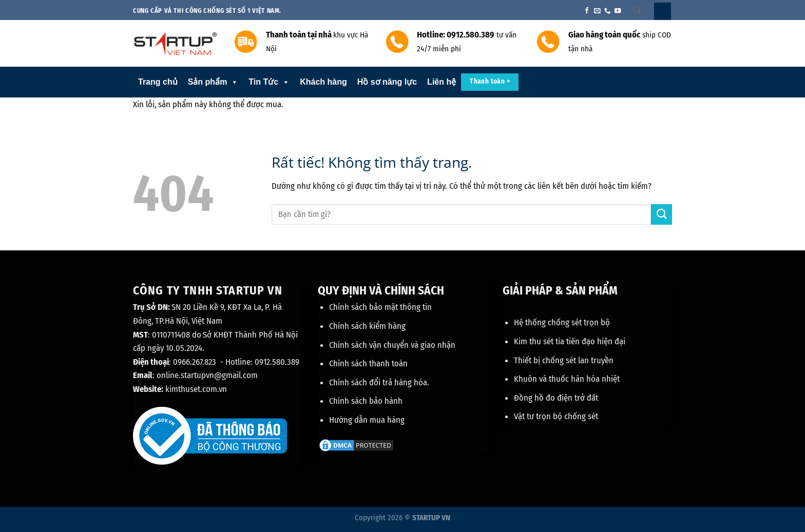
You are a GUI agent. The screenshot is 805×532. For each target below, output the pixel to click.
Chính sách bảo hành (366, 401)
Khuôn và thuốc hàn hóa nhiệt (567, 379)
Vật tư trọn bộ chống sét (556, 416)
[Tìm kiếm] (637, 10)
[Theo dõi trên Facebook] (587, 11)
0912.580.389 (277, 362)
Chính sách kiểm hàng (367, 326)
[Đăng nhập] (663, 11)
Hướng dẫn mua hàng (367, 420)
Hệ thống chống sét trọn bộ (562, 322)
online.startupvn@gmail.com (207, 375)
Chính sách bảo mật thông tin (380, 307)
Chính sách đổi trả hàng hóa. (379, 382)
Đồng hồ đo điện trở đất (556, 398)
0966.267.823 (195, 362)
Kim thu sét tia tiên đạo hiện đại (570, 341)
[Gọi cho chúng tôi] (607, 11)
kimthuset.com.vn (196, 389)
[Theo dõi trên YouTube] (618, 11)
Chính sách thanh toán (368, 363)
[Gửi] (662, 215)
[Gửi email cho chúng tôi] (597, 11)
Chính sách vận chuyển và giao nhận (392, 345)
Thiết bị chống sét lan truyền (564, 360)
